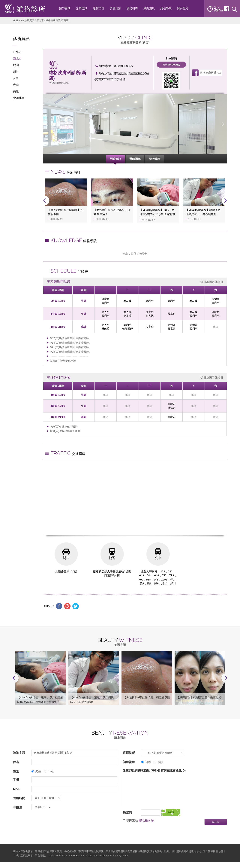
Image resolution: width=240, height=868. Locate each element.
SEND (216, 822)
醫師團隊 (135, 159)
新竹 (16, 72)
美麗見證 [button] (115, 8)
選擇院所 (129, 753)
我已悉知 (132, 821)
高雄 (16, 91)
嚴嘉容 (172, 314)
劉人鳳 (127, 312)
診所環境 (154, 159)
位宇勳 (150, 312)
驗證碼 (127, 813)
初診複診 (129, 762)
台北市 (17, 52)
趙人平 (106, 312)
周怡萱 (216, 299)
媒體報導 (132, 8)
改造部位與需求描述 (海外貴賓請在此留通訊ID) (154, 771)
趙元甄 (172, 325)
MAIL (17, 789)
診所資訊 (29, 20)
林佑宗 (172, 408)
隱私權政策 (146, 821)
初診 (146, 762)
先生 (36, 771)
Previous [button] (47, 124)
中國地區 (19, 98)
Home (19, 20)
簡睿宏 (172, 404)
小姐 (49, 771)
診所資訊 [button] (82, 8)
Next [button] (223, 124)
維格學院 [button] (166, 8)
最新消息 (149, 8)
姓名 (16, 762)
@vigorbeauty (171, 65)
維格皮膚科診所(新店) (208, 73)
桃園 (16, 65)
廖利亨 (106, 303)
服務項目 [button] (98, 8)
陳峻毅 (106, 299)
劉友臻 (127, 301)
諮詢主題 (19, 753)
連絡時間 (19, 798)
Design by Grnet (119, 856)
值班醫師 (127, 329)
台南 (16, 85)
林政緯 (106, 329)
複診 (158, 762)
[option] (135, 124)
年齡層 (18, 807)
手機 (16, 780)
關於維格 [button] (183, 8)
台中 (16, 78)
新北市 (40, 20)
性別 (16, 771)
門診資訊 (115, 159)
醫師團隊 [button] (65, 8)
